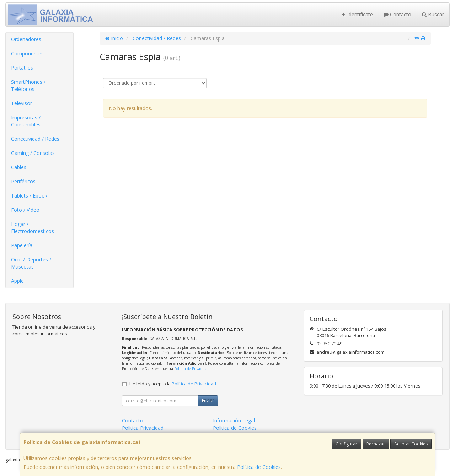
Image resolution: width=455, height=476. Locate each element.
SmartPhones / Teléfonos (28, 85)
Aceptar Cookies (411, 444)
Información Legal (234, 420)
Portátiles (22, 68)
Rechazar (376, 444)
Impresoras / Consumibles (26, 121)
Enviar (208, 401)
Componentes (27, 53)
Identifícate (357, 14)
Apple (17, 281)
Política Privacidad (143, 428)
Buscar (433, 14)
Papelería (22, 245)
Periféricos (23, 181)
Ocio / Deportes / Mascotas (31, 263)
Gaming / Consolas (33, 153)
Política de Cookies (259, 467)
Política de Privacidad (191, 369)
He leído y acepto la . (173, 384)
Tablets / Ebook (29, 196)
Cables (19, 167)
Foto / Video (25, 210)
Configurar (346, 444)
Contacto (397, 14)
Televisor (22, 103)
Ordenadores (26, 39)
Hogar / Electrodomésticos (33, 228)
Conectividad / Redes (35, 139)
